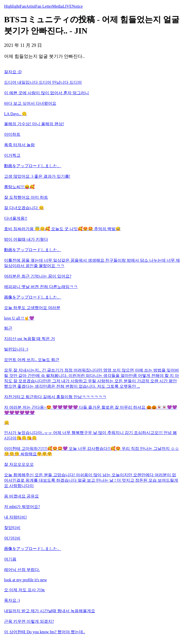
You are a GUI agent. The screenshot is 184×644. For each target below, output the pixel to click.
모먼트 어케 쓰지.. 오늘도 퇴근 (32, 360)
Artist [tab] (30, 6)
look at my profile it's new (26, 580)
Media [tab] (57, 6)
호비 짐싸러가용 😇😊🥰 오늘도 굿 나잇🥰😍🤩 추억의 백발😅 (62, 229)
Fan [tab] (23, 6)
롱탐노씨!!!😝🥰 (19, 187)
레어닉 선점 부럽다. (22, 570)
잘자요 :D (13, 72)
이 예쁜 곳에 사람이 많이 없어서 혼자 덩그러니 (47, 93)
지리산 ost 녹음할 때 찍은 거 (30, 339)
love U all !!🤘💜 (19, 318)
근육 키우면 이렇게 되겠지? (29, 621)
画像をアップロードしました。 (33, 297)
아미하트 (12, 134)
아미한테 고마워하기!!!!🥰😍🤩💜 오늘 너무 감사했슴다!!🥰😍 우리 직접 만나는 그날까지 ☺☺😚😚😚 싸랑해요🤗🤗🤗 (92, 451)
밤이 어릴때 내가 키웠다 (26, 239)
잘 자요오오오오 (19, 464)
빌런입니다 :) (16, 349)
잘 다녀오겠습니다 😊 (24, 208)
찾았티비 (12, 528)
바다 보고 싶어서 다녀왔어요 (30, 103)
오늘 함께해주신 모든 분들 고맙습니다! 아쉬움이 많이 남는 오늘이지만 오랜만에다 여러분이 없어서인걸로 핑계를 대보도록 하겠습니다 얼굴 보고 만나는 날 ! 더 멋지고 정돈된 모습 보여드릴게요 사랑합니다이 (91, 480)
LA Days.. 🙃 (15, 114)
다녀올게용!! (16, 218)
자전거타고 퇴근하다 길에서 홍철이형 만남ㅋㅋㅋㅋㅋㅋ (55, 397)
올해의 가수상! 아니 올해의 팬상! (34, 124)
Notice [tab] (77, 6)
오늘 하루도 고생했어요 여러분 (32, 308)
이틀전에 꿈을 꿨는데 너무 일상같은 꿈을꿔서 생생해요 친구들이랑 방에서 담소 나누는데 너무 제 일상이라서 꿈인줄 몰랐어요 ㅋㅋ (92, 263)
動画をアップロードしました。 (33, 166)
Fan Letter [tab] (44, 6)
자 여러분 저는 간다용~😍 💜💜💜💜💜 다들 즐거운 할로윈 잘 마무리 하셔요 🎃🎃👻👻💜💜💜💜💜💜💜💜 (91, 410)
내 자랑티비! (15, 517)
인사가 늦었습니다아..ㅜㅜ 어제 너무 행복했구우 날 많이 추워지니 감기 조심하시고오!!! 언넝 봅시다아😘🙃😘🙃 (90, 435)
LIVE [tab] (67, 6)
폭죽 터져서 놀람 (19, 145)
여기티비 (12, 538)
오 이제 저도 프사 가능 (25, 590)
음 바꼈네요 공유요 (21, 496)
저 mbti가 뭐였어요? (22, 507)
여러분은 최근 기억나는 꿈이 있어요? (38, 276)
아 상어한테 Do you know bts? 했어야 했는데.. (45, 632)
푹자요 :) (12, 600)
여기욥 (10, 559)
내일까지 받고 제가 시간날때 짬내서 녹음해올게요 (50, 611)
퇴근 (8, 328)
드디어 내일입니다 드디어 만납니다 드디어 (43, 82)
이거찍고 (12, 155)
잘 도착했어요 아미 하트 (26, 197)
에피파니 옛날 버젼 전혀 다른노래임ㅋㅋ (41, 287)
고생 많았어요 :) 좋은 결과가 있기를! (37, 176)
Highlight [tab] (12, 6)
